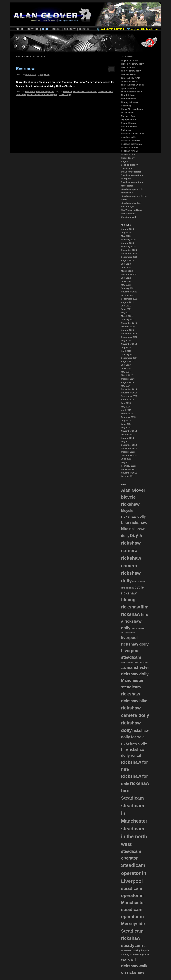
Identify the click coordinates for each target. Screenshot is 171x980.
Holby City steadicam (132, 109)
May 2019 (126, 340)
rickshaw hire (128, 154)
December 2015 (129, 389)
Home (19, 29)
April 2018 (126, 351)
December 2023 (129, 250)
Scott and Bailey (129, 165)
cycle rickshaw (129, 88)
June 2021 (126, 309)
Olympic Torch (128, 120)
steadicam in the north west (134, 836)
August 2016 (127, 382)
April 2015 (126, 410)
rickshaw (131, 694)
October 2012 (128, 452)
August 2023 (127, 260)
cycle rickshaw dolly (131, 92)
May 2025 (126, 236)
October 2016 (128, 379)
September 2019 (129, 337)
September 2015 (129, 396)
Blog (45, 29)
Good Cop (126, 106)
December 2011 (129, 469)
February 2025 (128, 240)
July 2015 (126, 403)
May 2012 (126, 462)
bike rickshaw (128, 67)
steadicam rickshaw (131, 203)
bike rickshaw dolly (131, 71)
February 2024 (128, 247)
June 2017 (126, 368)
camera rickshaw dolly (132, 85)
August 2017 (127, 361)
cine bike (137, 582)
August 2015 (127, 400)
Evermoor (26, 69)
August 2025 (127, 229)
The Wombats (128, 214)
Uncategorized (128, 217)
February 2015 (128, 417)
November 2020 (129, 323)
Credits (56, 29)
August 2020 (127, 330)
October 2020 (128, 327)
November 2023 (129, 253)
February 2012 (128, 466)
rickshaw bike (134, 701)
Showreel (33, 29)
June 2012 (126, 459)
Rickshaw (70, 29)
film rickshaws (128, 99)
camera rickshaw (130, 81)
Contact (84, 29)
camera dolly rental (131, 78)
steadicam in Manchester (85, 92)
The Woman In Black (131, 210)
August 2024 (127, 243)
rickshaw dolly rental (132, 144)
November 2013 (129, 431)
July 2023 (126, 264)
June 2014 (126, 424)
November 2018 (129, 344)
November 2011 (129, 473)
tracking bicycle (140, 951)
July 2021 (126, 306)
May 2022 (126, 285)
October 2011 (128, 476)
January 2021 (128, 320)
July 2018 (126, 347)
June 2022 (126, 281)
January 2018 (128, 354)
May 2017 (126, 372)
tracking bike (127, 954)
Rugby (124, 161)
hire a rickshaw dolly (135, 621)
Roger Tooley (128, 158)
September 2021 (129, 299)
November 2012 (129, 448)
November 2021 (129, 292)
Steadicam (30, 92)
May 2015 (126, 407)
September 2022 (129, 274)
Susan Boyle (127, 207)
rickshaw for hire (130, 147)
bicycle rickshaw (129, 60)
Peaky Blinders (129, 123)
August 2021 (127, 302)
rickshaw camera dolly (132, 134)
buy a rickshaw (129, 74)
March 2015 (127, 414)
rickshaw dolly (128, 137)
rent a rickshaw (129, 126)
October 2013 (128, 435)
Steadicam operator (45, 92)
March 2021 (127, 316)
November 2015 (129, 393)
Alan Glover (133, 490)
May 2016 (126, 386)
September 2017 (129, 358)
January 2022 (128, 288)
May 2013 (126, 441)
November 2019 (129, 334)
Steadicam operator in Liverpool (42, 95)
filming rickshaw (129, 102)
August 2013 (127, 438)
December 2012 (129, 445)
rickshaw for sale (130, 151)
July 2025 (126, 233)
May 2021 (126, 313)
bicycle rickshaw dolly (132, 64)
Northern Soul (128, 116)
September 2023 (129, 257)
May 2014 (126, 427)
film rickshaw (128, 95)
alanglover (44, 75)
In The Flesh (127, 113)
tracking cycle (142, 954)
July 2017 (126, 365)
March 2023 (127, 271)
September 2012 (129, 455)
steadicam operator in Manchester (133, 895)
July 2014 (126, 421)
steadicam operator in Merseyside (133, 917)
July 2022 (126, 278)
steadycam (132, 945)
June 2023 (126, 267)
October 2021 (128, 295)
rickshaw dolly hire (131, 140)
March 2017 (127, 375)
